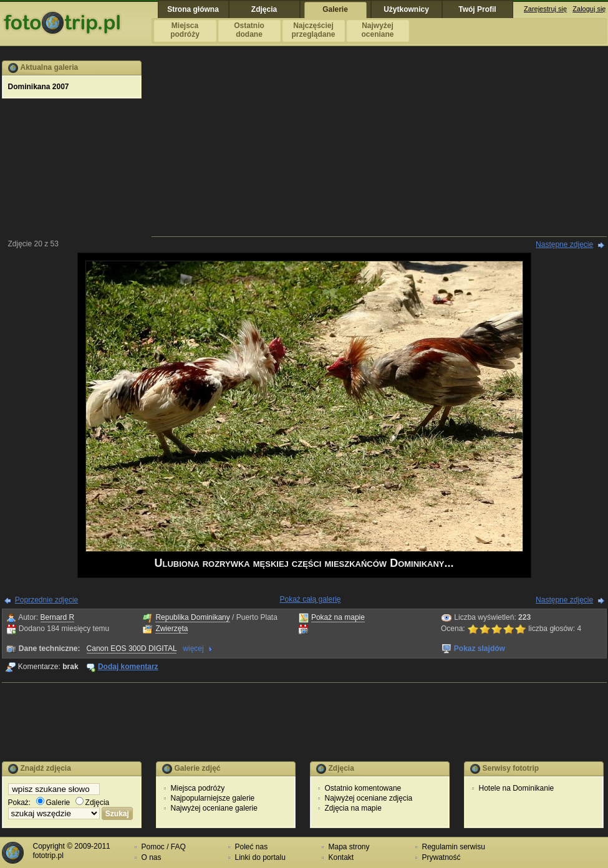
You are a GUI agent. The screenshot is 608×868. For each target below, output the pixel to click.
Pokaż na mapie (338, 617)
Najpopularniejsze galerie (213, 798)
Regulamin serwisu (454, 847)
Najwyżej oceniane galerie (214, 808)
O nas (152, 857)
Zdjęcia (93, 803)
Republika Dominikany (192, 617)
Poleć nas (252, 847)
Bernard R (58, 617)
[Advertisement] (379, 148)
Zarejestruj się (545, 9)
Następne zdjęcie (564, 244)
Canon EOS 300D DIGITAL (132, 649)
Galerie (53, 803)
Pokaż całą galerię (310, 599)
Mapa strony (349, 847)
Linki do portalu (260, 857)
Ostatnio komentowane (363, 788)
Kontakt (341, 857)
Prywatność (442, 857)
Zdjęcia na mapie (353, 808)
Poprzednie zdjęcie (46, 600)
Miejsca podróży (198, 788)
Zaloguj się (589, 9)
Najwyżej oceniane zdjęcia (369, 798)
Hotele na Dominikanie (517, 788)
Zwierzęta (171, 629)
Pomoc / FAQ (164, 847)
